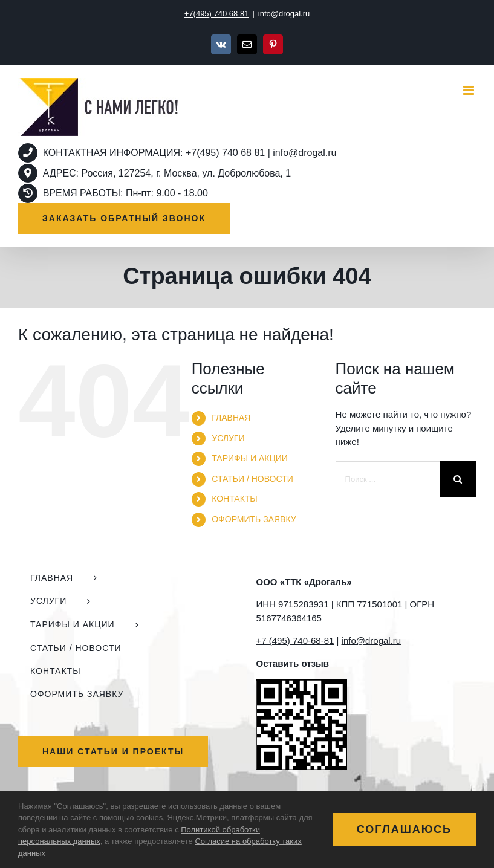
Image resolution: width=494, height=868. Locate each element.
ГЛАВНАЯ (231, 418)
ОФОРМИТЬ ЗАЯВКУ (254, 519)
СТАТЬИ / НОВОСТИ (252, 479)
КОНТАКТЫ (235, 499)
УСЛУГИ (228, 438)
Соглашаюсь (404, 829)
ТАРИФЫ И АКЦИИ (250, 458)
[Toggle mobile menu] (470, 90)
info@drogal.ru (284, 14)
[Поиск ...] (388, 479)
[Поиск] (458, 479)
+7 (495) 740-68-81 (295, 640)
